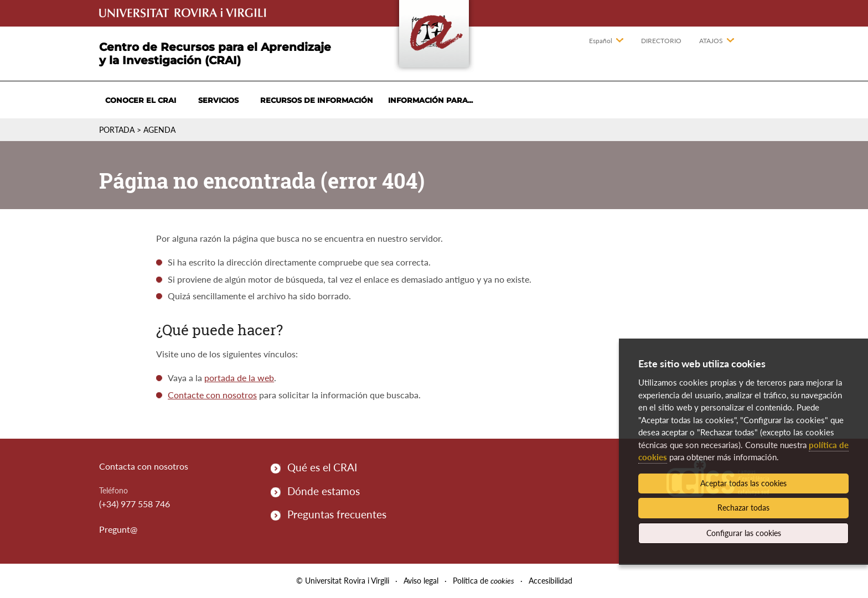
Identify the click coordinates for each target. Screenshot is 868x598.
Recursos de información (317, 100)
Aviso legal (421, 581)
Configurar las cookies (744, 533)
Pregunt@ (118, 529)
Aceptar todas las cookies (743, 483)
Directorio (661, 41)
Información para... (430, 100)
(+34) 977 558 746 (135, 504)
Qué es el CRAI (322, 467)
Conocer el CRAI (141, 100)
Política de (484, 581)
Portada (117, 130)
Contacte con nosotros (212, 395)
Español (601, 41)
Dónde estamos (324, 491)
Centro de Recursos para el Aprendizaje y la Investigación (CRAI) (215, 54)
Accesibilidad (551, 581)
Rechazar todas (743, 508)
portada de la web (239, 378)
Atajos (711, 41)
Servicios (218, 100)
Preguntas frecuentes (337, 514)
